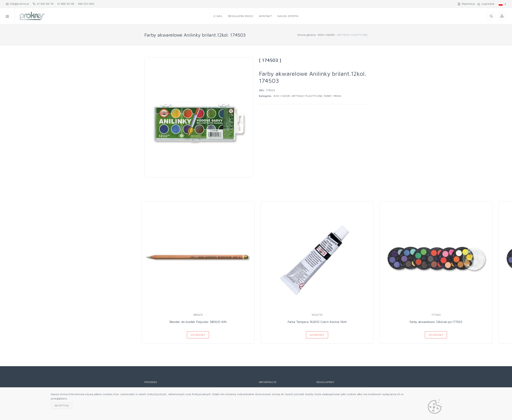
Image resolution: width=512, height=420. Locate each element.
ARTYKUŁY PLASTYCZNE (307, 96)
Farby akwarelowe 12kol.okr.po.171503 (436, 322)
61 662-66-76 (43, 4)
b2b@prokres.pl (17, 4)
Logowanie (486, 4)
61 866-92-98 (66, 4)
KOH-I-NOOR (326, 35)
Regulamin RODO (241, 16)
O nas (218, 16)
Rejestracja (466, 4)
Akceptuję (62, 405)
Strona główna (306, 35)
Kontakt (265, 16)
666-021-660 (86, 4)
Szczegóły (198, 335)
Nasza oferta (288, 16)
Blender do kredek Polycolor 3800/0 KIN (198, 322)
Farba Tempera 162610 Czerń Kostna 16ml (317, 322)
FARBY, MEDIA (332, 96)
